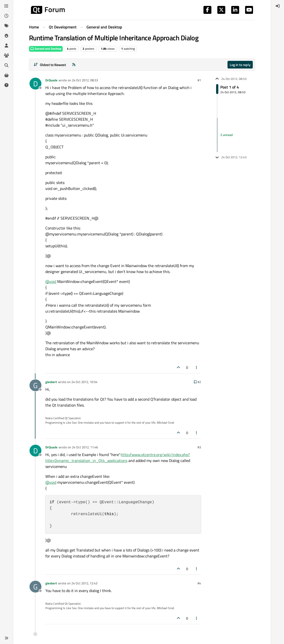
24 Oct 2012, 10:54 (84, 382)
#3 (199, 447)
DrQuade (51, 80)
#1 (199, 80)
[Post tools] (197, 367)
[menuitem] (278, 6)
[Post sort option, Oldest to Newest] (50, 65)
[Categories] (6, 6)
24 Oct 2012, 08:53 (85, 80)
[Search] (6, 65)
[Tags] (6, 26)
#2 (199, 382)
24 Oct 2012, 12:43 (84, 583)
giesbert (51, 382)
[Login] (278, 6)
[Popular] (6, 36)
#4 (199, 583)
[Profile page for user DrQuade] (35, 84)
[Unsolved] (6, 85)
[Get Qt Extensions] (6, 75)
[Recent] (6, 16)
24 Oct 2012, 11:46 (85, 447)
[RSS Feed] (74, 65)
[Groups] (6, 55)
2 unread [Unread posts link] (227, 135)
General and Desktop (46, 49)
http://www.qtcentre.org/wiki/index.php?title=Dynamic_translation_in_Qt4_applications (118, 458)
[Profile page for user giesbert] (35, 385)
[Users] (6, 46)
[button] (6, 638)
